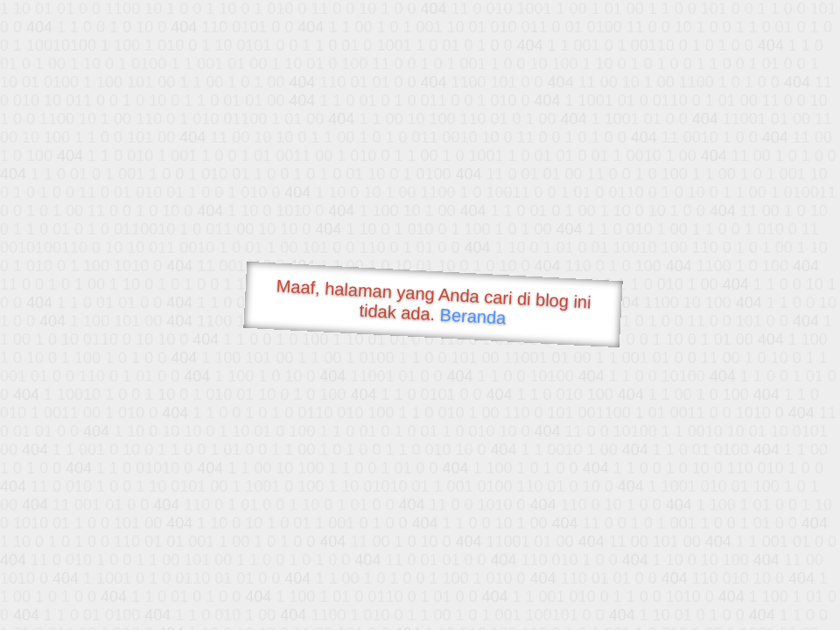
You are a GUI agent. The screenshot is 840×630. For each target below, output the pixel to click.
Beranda (473, 316)
